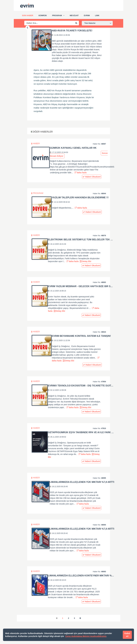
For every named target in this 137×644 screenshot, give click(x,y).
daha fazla (81, 173)
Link (97, 15)
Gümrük (43, 15)
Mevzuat (74, 15)
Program (57, 15)
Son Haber (28, 15)
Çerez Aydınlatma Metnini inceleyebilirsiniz (86, 636)
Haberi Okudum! (92, 177)
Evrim (87, 15)
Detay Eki (85, 261)
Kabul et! (127, 635)
